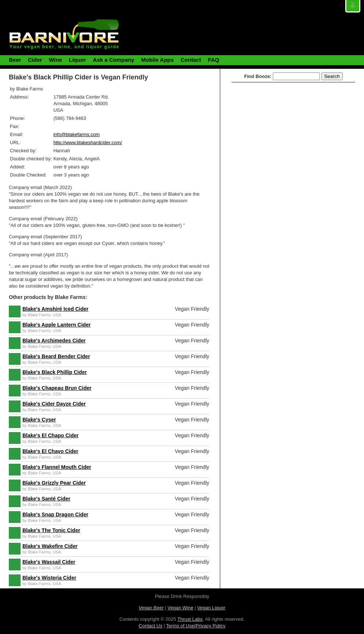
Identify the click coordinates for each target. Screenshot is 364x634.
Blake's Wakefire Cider (50, 546)
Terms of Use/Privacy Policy (196, 626)
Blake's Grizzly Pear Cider (54, 483)
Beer (15, 60)
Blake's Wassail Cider (49, 562)
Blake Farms (39, 315)
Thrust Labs (190, 619)
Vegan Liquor (211, 608)
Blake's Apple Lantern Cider (57, 325)
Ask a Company (114, 60)
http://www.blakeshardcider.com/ (88, 143)
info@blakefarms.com (76, 134)
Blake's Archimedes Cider (54, 341)
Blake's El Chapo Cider (51, 435)
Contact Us (150, 626)
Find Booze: (258, 76)
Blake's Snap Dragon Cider (55, 514)
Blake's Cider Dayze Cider (54, 404)
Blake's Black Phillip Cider (55, 372)
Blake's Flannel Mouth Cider (57, 467)
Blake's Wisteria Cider (49, 578)
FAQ (213, 60)
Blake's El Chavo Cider (50, 451)
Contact (191, 60)
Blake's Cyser (39, 420)
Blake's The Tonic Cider (51, 530)
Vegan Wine (181, 608)
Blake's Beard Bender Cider (56, 356)
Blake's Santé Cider (46, 499)
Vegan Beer (151, 608)
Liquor (77, 60)
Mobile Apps (158, 60)
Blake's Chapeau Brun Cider (57, 388)
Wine (56, 60)
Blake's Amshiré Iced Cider (55, 309)
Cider (35, 60)
